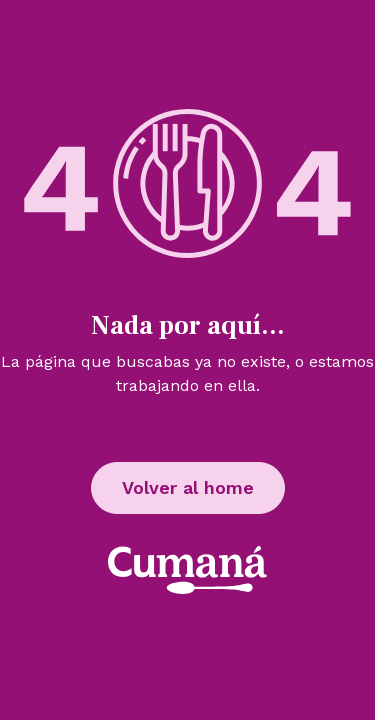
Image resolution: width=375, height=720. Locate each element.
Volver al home (188, 487)
